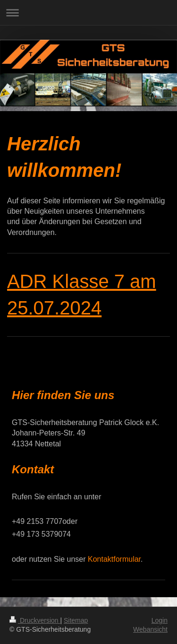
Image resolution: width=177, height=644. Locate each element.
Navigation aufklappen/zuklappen (88, 13)
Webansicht (150, 629)
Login (160, 620)
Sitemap (76, 620)
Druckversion (35, 620)
